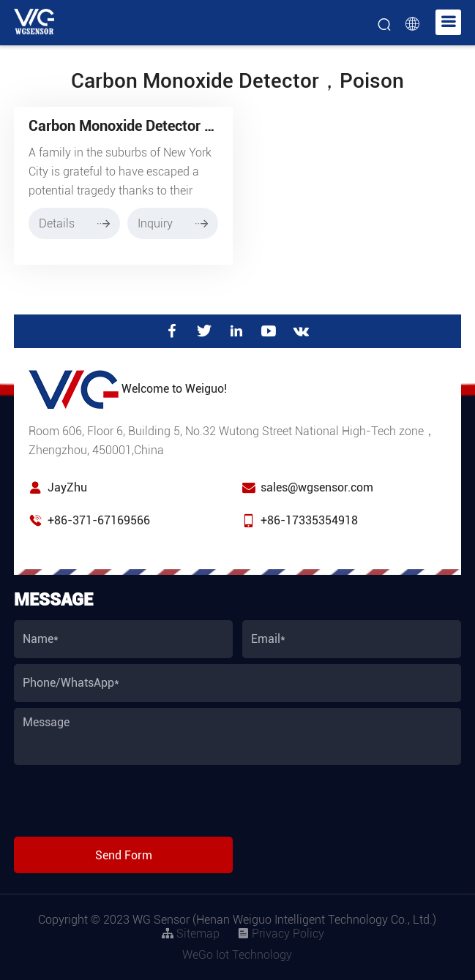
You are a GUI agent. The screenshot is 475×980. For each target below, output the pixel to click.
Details (74, 223)
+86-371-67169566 (99, 520)
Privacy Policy (281, 934)
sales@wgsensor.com (317, 487)
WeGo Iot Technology (237, 955)
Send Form (124, 855)
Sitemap (191, 934)
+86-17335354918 (309, 520)
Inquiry (173, 223)
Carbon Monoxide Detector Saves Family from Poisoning (210, 126)
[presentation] (125, 802)
